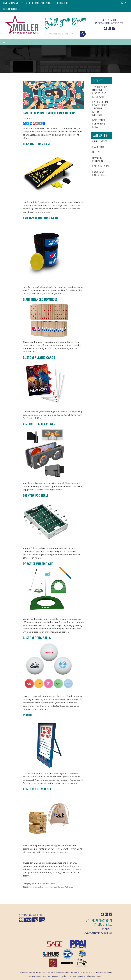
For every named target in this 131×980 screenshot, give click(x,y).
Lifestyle (97, 152)
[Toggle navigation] (4, 42)
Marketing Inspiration (98, 159)
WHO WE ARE (14, 3)
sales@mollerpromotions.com (109, 23)
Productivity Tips (101, 166)
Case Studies (98, 147)
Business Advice (100, 141)
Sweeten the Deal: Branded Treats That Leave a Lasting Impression (101, 108)
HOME (5, 3)
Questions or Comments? (30, 915)
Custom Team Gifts (11, 9)
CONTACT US (63, 3)
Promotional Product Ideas (44, 883)
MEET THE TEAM (32, 3)
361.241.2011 (109, 20)
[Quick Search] (63, 34)
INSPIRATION (46, 3)
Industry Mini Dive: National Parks (99, 124)
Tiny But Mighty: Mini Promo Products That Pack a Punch (100, 92)
